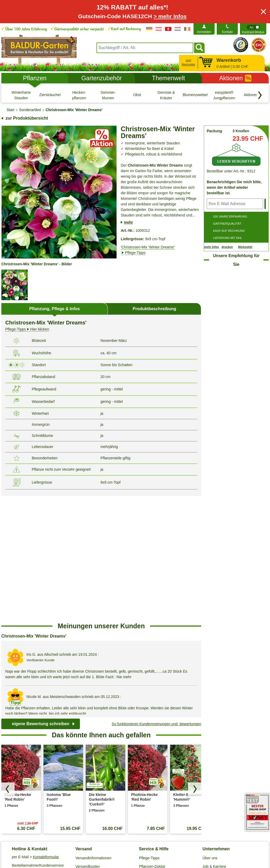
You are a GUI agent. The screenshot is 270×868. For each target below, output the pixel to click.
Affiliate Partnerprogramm (223, 749)
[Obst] (137, 95)
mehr (128, 222)
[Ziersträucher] (50, 95)
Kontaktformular (46, 731)
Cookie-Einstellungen (102, 841)
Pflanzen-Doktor (152, 740)
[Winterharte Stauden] (21, 95)
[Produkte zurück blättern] (8, 663)
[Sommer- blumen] (108, 95)
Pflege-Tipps (149, 732)
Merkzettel (245, 247)
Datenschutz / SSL (62, 841)
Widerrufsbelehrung (169, 841)
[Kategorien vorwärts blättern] (260, 95)
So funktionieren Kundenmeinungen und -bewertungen (156, 598)
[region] (101, 553)
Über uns (210, 732)
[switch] (253, 29)
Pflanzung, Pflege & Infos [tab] (55, 309)
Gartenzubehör (102, 78)
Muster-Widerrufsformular (215, 841)
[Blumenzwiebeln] (195, 95)
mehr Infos (211, 247)
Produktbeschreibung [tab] (154, 309)
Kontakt (227, 32)
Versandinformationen (93, 732)
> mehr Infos (170, 16)
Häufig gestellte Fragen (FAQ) (163, 749)
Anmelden (204, 32)
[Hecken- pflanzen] (79, 95)
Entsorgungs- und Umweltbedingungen (92, 752)
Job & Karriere (214, 740)
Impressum (136, 841)
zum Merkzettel (188, 62)
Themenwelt (168, 78)
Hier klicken (27, 329)
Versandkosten (88, 740)
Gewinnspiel (149, 757)
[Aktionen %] (253, 95)
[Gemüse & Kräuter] (166, 95)
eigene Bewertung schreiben (41, 598)
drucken (227, 247)
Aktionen (235, 78)
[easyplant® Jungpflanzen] (224, 95)
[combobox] (145, 48)
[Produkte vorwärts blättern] (195, 663)
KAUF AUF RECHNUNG (229, 231)
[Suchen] (199, 48)
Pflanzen (35, 78)
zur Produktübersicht (27, 118)
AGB (37, 841)
